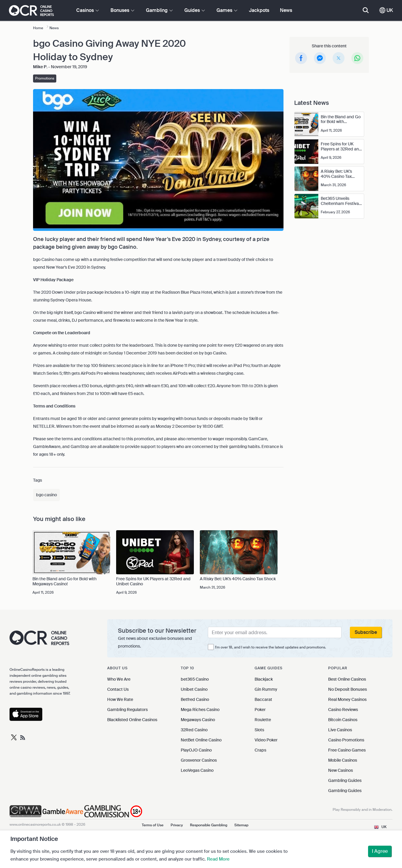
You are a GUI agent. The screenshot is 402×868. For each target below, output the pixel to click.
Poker (260, 710)
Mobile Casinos (343, 760)
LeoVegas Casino (197, 770)
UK (386, 10)
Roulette (263, 720)
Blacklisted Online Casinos (132, 720)
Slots (259, 730)
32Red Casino (194, 730)
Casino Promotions (346, 740)
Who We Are (119, 679)
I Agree (380, 851)
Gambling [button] (159, 10)
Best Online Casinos (347, 679)
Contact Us (118, 689)
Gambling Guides (345, 780)
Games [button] (227, 10)
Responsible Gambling (209, 825)
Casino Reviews (343, 710)
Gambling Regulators (127, 710)
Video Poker (266, 740)
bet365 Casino (195, 679)
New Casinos (341, 770)
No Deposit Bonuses (348, 689)
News (286, 10)
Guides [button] (195, 10)
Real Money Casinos (347, 699)
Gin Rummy (266, 689)
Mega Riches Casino (200, 710)
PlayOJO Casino (196, 750)
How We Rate (120, 699)
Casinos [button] (88, 10)
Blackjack (264, 679)
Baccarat (263, 699)
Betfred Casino (195, 699)
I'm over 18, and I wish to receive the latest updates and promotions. (271, 647)
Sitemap (241, 825)
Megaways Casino (198, 720)
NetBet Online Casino (201, 740)
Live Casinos (340, 730)
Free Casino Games (347, 750)
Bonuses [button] (122, 10)
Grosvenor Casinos (199, 760)
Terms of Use (153, 825)
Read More (218, 859)
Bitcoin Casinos (343, 720)
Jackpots (259, 10)
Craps (260, 750)
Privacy (177, 825)
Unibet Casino (194, 689)
